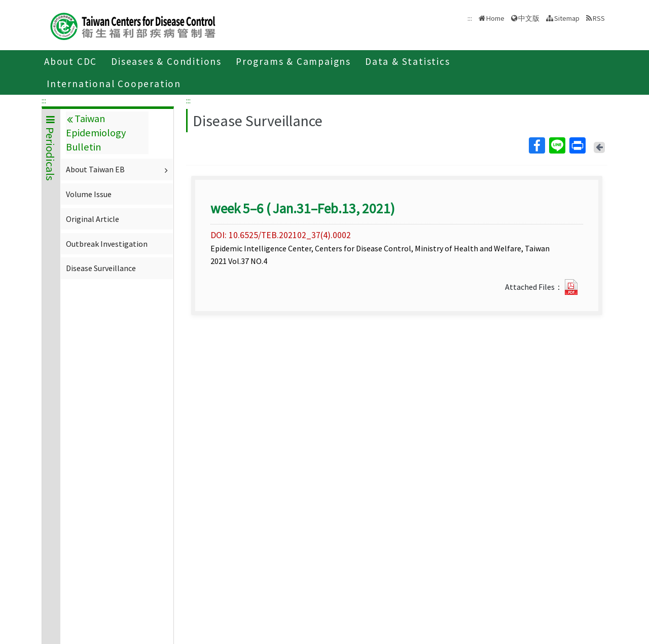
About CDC (70, 61)
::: (44, 100)
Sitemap (567, 18)
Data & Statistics (408, 61)
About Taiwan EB (118, 169)
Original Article (93, 219)
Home (495, 18)
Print (577, 145)
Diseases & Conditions (166, 61)
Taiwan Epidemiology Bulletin (96, 133)
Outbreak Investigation (107, 244)
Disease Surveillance (101, 268)
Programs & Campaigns (293, 61)
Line (557, 145)
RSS (599, 18)
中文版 (529, 18)
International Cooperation (114, 84)
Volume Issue (89, 194)
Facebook (536, 145)
